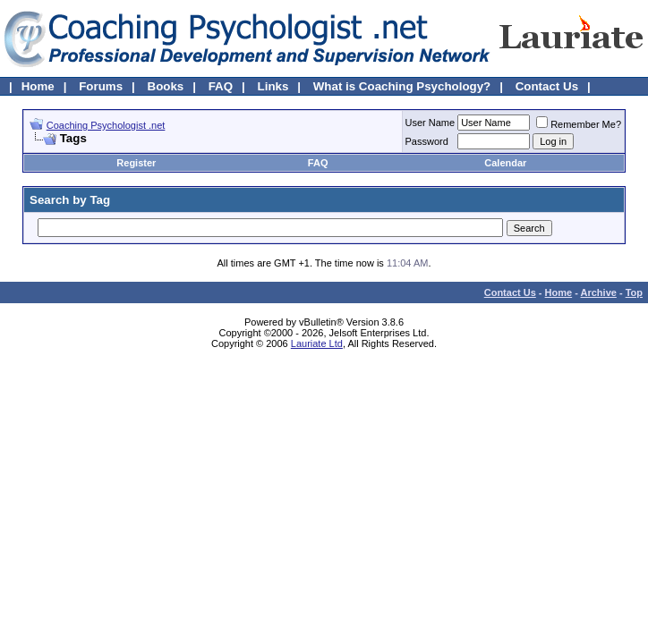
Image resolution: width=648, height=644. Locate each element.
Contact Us (547, 86)
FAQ (221, 86)
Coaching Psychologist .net (106, 125)
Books (166, 86)
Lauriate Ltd (317, 343)
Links (273, 86)
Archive (599, 292)
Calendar (505, 163)
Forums (101, 86)
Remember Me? (579, 124)
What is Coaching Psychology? (402, 86)
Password (427, 141)
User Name (431, 123)
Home (38, 86)
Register (136, 163)
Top (634, 292)
